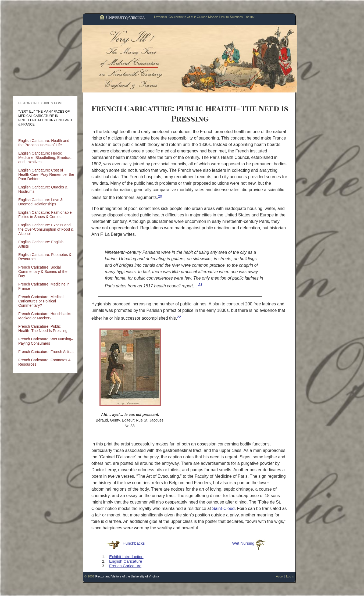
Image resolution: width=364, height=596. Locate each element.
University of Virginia (122, 18)
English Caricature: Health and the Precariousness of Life (44, 143)
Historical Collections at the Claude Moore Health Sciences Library (203, 17)
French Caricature (125, 566)
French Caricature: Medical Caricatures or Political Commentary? (41, 301)
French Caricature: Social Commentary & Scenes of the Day (43, 272)
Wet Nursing (243, 543)
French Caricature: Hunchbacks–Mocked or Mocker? (46, 316)
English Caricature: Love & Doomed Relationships (41, 202)
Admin (280, 576)
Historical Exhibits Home (41, 103)
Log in (290, 576)
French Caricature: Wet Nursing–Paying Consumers (46, 341)
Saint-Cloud (223, 508)
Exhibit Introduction (126, 557)
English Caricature (126, 561)
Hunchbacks (134, 543)
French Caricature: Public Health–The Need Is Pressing (43, 329)
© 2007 (89, 576)
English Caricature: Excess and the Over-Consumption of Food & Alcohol (46, 229)
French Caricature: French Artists (46, 352)
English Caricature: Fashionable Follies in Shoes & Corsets (45, 215)
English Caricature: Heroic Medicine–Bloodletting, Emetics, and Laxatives (45, 158)
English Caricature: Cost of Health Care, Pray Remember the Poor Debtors (46, 174)
